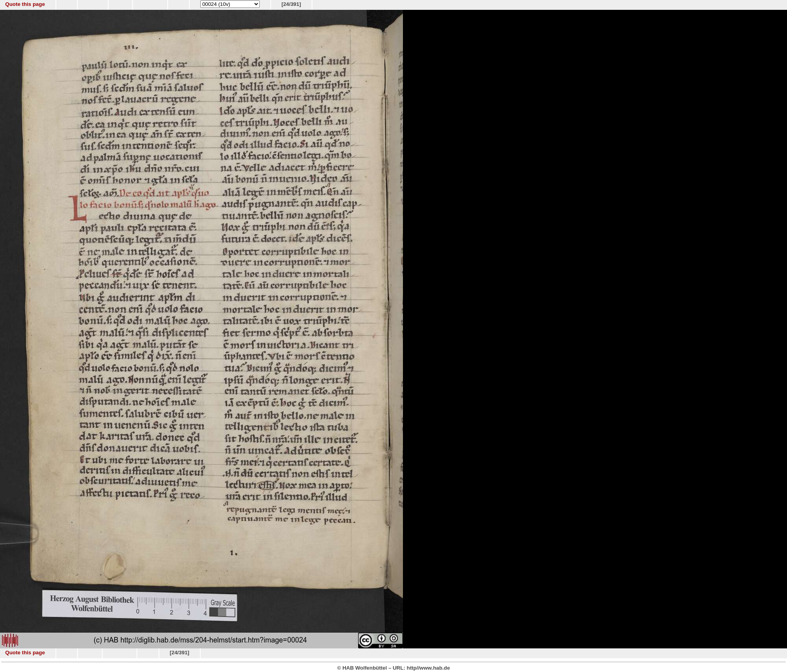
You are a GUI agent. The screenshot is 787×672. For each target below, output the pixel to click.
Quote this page (25, 4)
